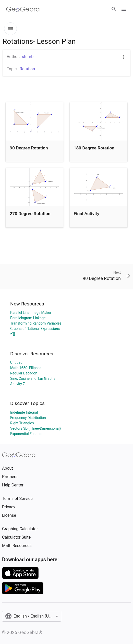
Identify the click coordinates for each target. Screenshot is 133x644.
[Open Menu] (124, 9)
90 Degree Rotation (29, 148)
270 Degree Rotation (30, 214)
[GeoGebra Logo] (23, 9)
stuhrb (28, 57)
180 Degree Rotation (94, 148)
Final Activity (87, 214)
